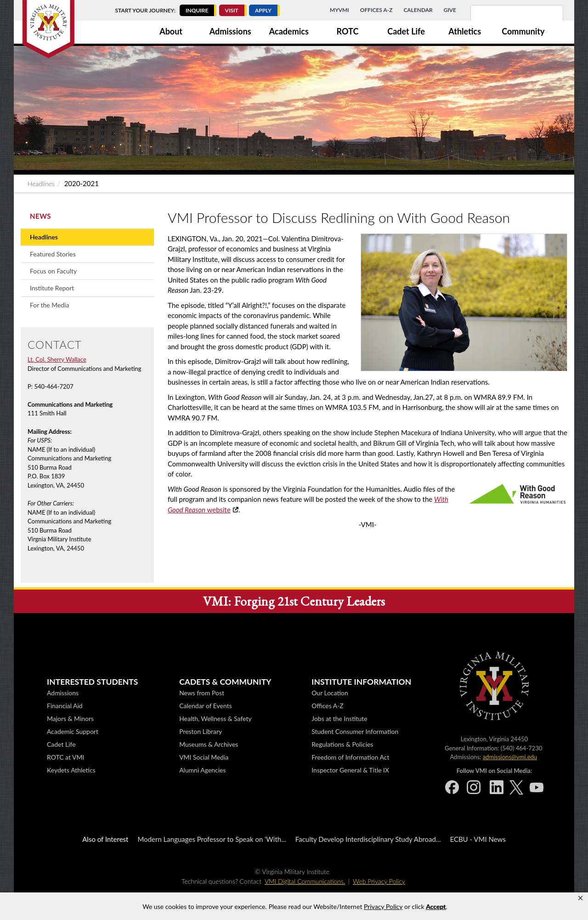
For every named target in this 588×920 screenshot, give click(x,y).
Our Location (462, 693)
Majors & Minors (203, 718)
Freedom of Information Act (483, 757)
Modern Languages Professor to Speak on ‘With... (212, 839)
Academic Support (205, 731)
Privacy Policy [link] (383, 906)
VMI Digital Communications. (305, 881)
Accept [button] (436, 906)
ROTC (348, 31)
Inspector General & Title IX (483, 770)
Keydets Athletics (204, 770)
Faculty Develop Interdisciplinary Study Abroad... (368, 839)
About (171, 31)
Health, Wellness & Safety (348, 718)
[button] (580, 898)
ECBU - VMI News (478, 839)
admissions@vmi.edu (113, 757)
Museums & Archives (341, 744)
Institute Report (52, 288)
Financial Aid (197, 706)
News (40, 216)
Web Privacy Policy (379, 881)
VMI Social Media (336, 757)
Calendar (418, 10)
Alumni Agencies (335, 770)
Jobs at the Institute (472, 718)
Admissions (230, 31)
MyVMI (339, 10)
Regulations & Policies (475, 744)
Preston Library (333, 731)
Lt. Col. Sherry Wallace (57, 359)
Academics (289, 31)
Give (450, 10)
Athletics (465, 31)
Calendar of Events (338, 706)
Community (523, 31)
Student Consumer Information (487, 731)
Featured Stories (53, 254)
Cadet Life (406, 31)
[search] (505, 18)
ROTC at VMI (198, 757)
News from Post (334, 693)
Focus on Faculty (53, 271)
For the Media (49, 305)
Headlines (41, 184)
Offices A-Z (376, 10)
